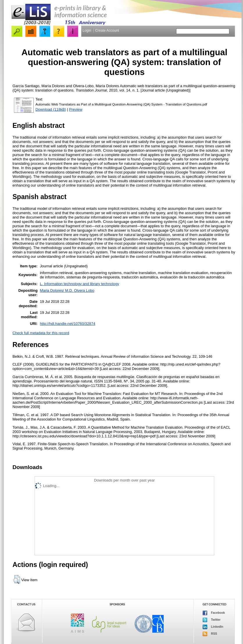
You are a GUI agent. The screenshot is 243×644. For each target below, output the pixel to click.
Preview (76, 109)
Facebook (214, 613)
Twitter (212, 620)
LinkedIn (213, 627)
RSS (210, 634)
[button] (17, 579)
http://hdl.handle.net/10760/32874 (68, 324)
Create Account (107, 31)
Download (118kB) (51, 109)
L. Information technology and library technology (79, 284)
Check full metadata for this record (41, 333)
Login (87, 31)
